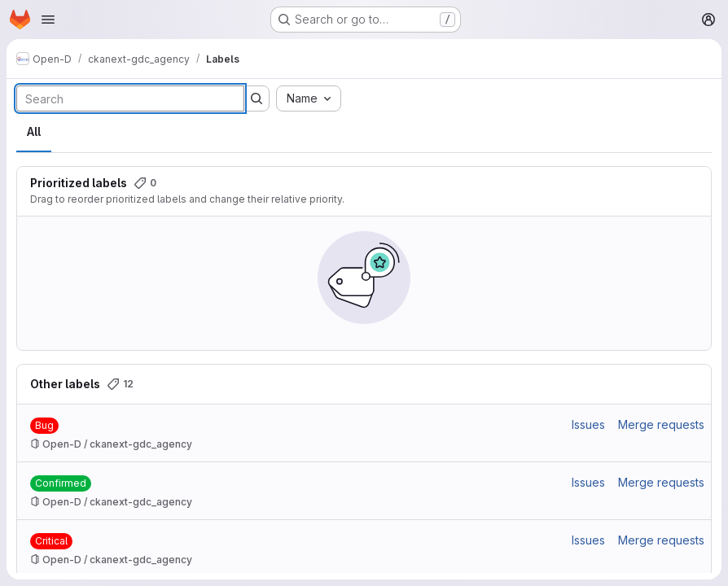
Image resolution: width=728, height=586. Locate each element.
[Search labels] (130, 98)
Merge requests (661, 424)
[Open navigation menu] (48, 20)
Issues (588, 424)
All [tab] (34, 131)
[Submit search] (257, 98)
